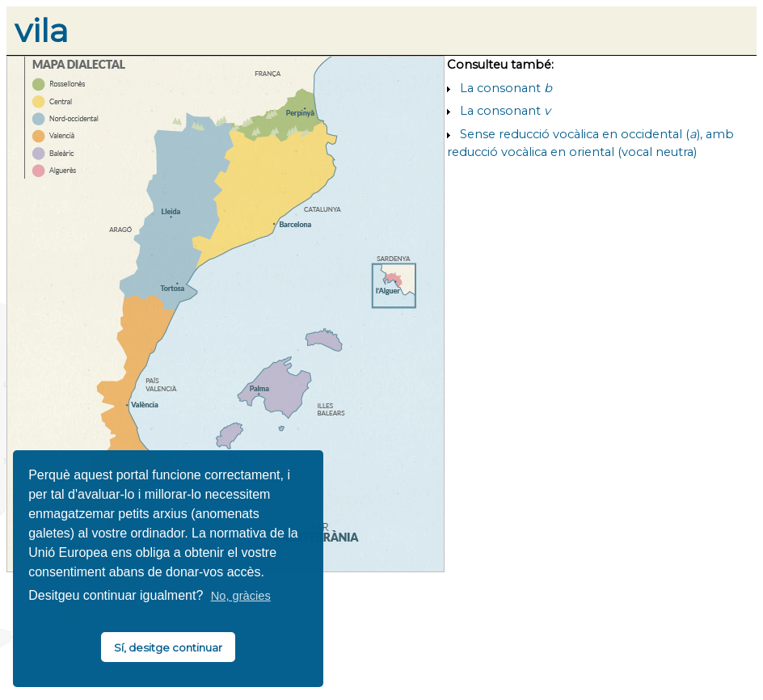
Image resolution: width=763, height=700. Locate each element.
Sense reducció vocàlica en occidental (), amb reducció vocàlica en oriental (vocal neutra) (590, 143)
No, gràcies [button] (241, 596)
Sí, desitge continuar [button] (168, 647)
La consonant (506, 88)
